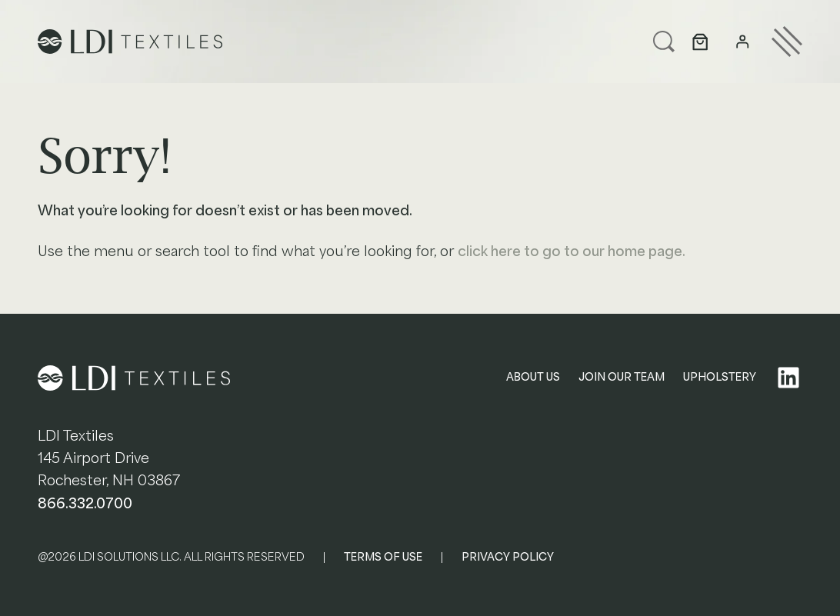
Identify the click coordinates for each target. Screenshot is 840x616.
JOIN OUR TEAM (622, 377)
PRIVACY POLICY (508, 557)
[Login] (743, 42)
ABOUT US (533, 377)
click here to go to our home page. (572, 251)
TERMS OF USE (383, 557)
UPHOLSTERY (720, 377)
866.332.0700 (85, 504)
